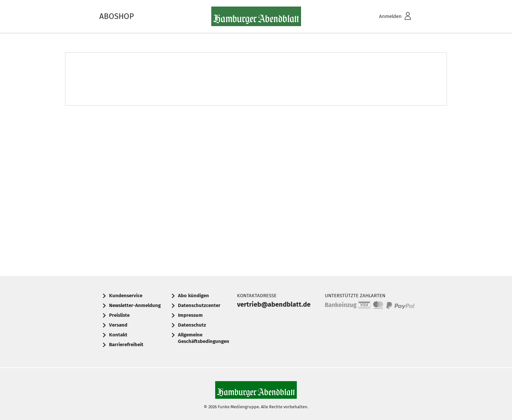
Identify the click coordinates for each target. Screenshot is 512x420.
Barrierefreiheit (126, 345)
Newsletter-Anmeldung (135, 305)
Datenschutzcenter (199, 305)
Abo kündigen (193, 296)
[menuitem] (387, 16)
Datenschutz (192, 325)
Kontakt (118, 335)
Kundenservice (126, 296)
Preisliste (119, 315)
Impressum (190, 315)
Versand (118, 325)
